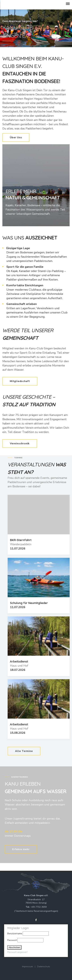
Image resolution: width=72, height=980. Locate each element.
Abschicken (14, 947)
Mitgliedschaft (20, 381)
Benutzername (15, 934)
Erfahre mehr (21, 849)
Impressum (27, 967)
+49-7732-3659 (39, 907)
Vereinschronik (20, 443)
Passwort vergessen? (17, 952)
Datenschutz (44, 967)
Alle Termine (24, 751)
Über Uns (16, 137)
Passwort (12, 940)
